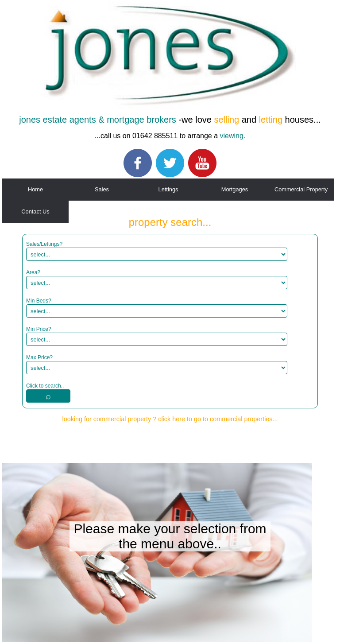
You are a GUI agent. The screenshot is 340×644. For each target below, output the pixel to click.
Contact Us (35, 211)
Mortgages (235, 189)
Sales (102, 189)
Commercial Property (301, 189)
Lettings (168, 189)
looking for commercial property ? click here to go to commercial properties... (170, 419)
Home (35, 189)
